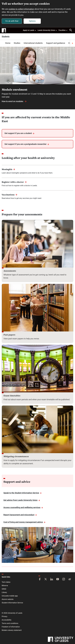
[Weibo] (70, 579)
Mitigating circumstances (16, 456)
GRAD (4, 589)
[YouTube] (58, 579)
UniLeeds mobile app (10, 596)
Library (4, 592)
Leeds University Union (47, 30)
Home (8, 43)
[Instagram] (64, 579)
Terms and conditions (10, 623)
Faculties (63, 30)
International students (33, 43)
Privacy (5, 616)
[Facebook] (40, 579)
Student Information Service (12, 603)
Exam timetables (12, 396)
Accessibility (7, 620)
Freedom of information (11, 627)
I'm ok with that (12, 21)
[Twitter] (46, 579)
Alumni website (8, 599)
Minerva (5, 586)
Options (32, 21)
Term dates (6, 582)
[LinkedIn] (52, 579)
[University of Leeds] (61, 639)
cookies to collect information (21, 9)
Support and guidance (56, 43)
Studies (17, 43)
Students (6, 37)
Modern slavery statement (12, 630)
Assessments (10, 271)
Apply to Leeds (30, 30)
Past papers (9, 335)
